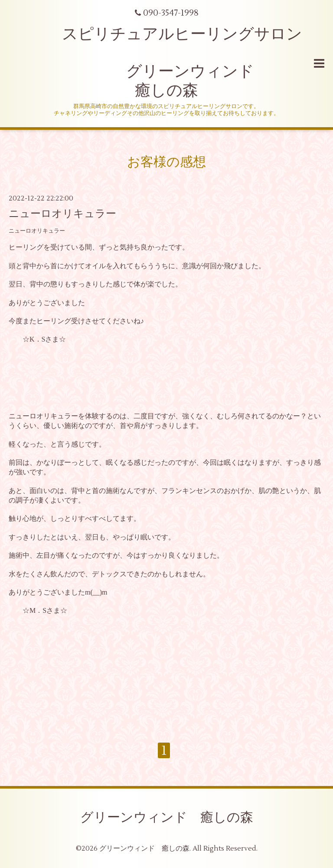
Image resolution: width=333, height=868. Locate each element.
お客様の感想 (166, 162)
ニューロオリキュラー (62, 214)
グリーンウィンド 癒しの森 (167, 817)
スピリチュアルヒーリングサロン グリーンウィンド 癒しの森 (166, 62)
